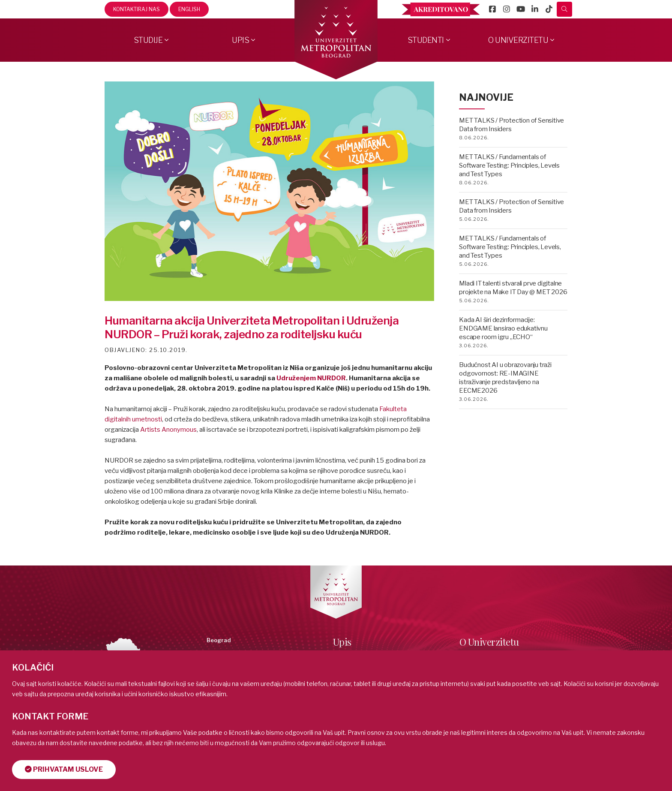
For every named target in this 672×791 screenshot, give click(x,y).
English (189, 9)
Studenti (426, 40)
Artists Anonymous (168, 430)
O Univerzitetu (518, 40)
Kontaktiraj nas (136, 9)
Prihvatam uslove (64, 769)
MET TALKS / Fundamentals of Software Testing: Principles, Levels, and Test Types (510, 247)
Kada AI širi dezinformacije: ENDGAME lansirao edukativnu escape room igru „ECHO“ (503, 328)
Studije (148, 40)
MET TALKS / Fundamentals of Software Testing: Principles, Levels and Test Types (509, 165)
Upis (240, 40)
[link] (168, 430)
